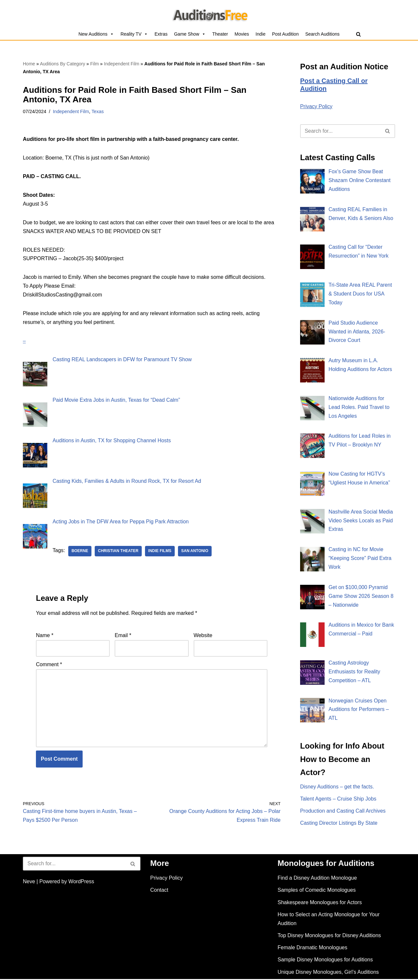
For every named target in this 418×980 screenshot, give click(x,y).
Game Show (190, 34)
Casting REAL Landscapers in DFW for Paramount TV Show (123, 361)
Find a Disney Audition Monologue (317, 879)
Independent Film (121, 64)
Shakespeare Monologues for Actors (320, 903)
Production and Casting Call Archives (343, 813)
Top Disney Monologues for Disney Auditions (329, 937)
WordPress (81, 883)
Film (94, 64)
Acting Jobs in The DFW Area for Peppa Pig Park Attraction (121, 522)
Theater (220, 34)
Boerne (80, 551)
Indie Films (160, 551)
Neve (29, 883)
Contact (159, 891)
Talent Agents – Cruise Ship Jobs (338, 800)
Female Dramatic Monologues (312, 949)
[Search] (358, 34)
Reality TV (134, 34)
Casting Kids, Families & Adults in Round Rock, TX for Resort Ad (127, 482)
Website (203, 636)
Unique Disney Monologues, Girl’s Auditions (328, 973)
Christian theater (119, 551)
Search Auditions (322, 34)
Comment (49, 665)
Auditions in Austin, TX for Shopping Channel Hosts (112, 441)
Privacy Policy (316, 107)
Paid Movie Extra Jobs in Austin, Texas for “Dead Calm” (117, 401)
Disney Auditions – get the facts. (337, 788)
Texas (98, 111)
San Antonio (195, 551)
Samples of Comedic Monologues (317, 891)
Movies (242, 34)
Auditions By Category (63, 64)
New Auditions (96, 34)
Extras (161, 34)
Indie (261, 34)
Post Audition (285, 34)
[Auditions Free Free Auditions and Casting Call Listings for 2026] (209, 14)
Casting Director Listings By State (339, 825)
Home (29, 64)
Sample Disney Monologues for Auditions (325, 961)
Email (123, 636)
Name (45, 636)
